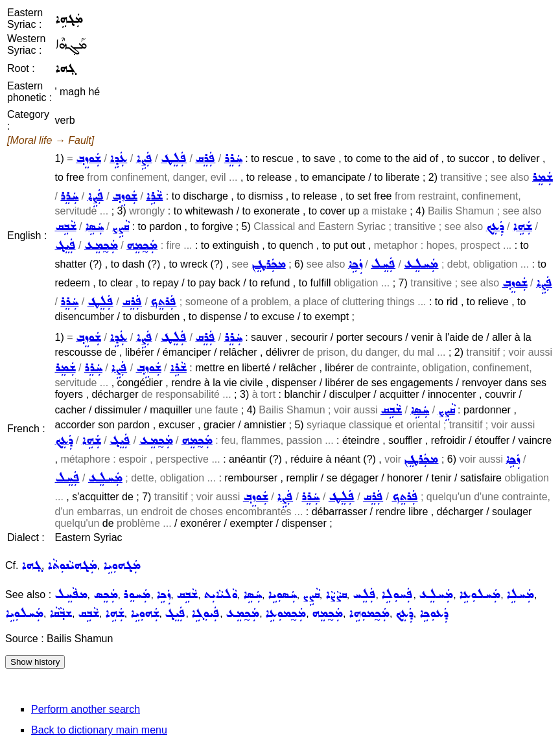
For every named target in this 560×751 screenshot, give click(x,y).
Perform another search (86, 709)
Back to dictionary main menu (99, 730)
